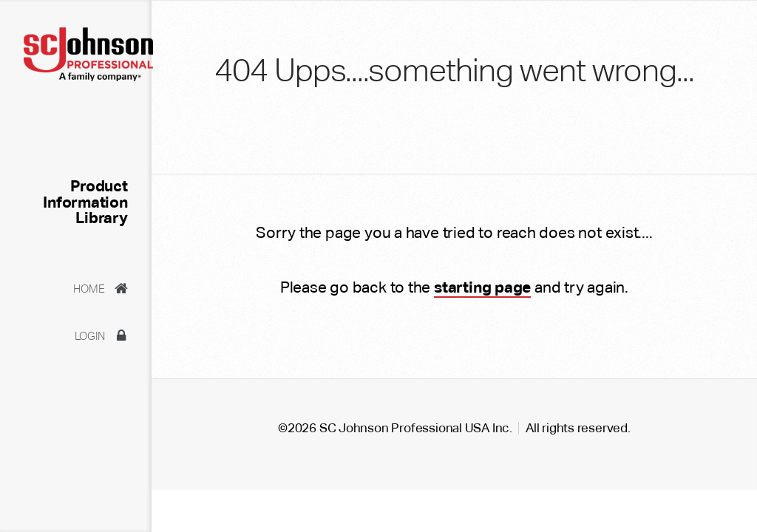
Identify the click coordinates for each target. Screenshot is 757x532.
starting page (482, 287)
